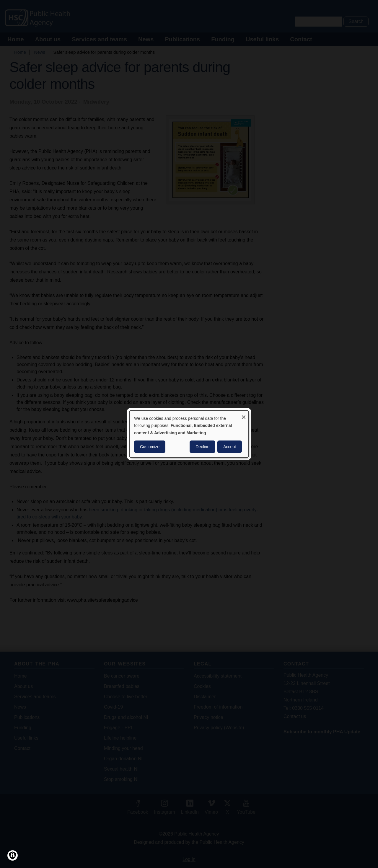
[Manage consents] (13, 855)
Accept (230, 447)
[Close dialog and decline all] (244, 415)
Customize (150, 447)
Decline (202, 447)
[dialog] (189, 434)
